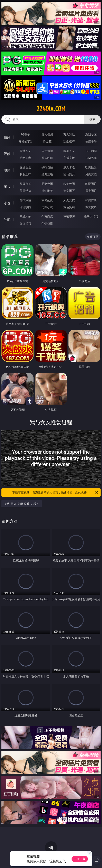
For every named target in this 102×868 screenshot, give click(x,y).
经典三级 (47, 174)
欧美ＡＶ (69, 151)
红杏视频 (25, 223)
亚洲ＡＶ (25, 151)
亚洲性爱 (25, 167)
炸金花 (47, 141)
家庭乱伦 (47, 200)
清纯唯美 (47, 191)
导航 (7, 219)
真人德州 (47, 134)
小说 (7, 203)
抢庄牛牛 (91, 141)
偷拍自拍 (47, 167)
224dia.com (51, 109)
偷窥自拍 (25, 184)
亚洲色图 (47, 184)
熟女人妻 (25, 158)
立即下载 (80, 859)
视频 (7, 154)
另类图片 (91, 191)
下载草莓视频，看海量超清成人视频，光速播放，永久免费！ (55, 493)
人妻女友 (69, 200)
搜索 (92, 119)
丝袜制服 (47, 158)
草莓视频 (69, 216)
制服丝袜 (25, 174)
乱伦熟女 (69, 174)
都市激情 (25, 200)
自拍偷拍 (47, 151)
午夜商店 (47, 216)
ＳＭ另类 (91, 158)
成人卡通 (69, 167)
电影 (7, 170)
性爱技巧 (91, 207)
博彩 (7, 137)
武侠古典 (91, 200)
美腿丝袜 (25, 191)
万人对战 (69, 134)
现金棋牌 (69, 141)
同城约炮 (25, 216)
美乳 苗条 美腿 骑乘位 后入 (22, 504)
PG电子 (25, 134)
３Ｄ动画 (91, 151)
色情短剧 (47, 223)
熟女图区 (69, 191)
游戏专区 (91, 134)
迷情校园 (25, 207)
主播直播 (69, 158)
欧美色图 (69, 184)
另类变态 (91, 174)
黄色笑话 (69, 207)
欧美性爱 (91, 167)
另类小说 (47, 207)
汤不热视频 (91, 216)
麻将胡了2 (25, 141)
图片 (7, 187)
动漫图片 (91, 184)
